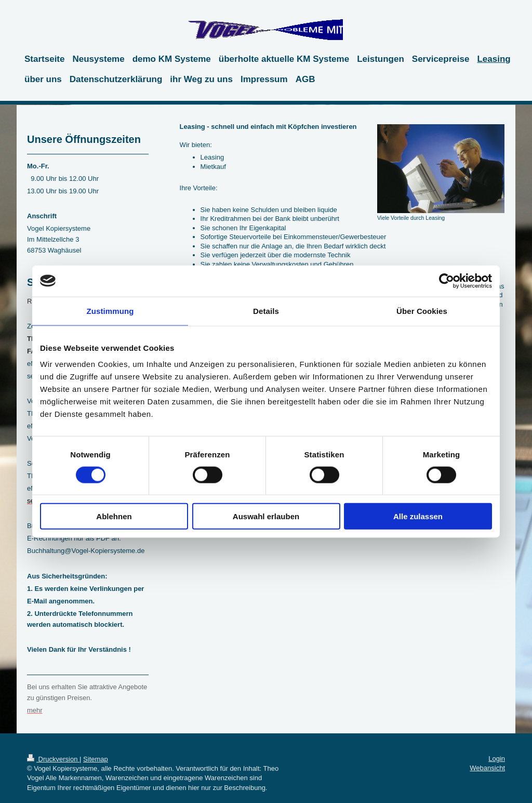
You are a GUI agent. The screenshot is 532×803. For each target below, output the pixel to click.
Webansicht (487, 768)
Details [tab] (266, 311)
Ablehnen (114, 516)
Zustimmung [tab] (110, 311)
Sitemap (96, 759)
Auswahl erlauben (266, 516)
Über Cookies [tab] (422, 311)
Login (497, 759)
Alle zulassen (418, 516)
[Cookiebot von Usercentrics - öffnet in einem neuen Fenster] (447, 281)
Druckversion (53, 759)
